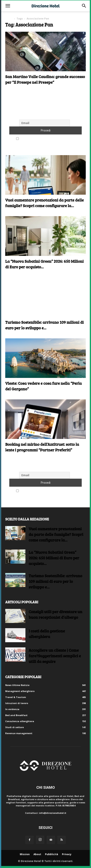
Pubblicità (52, 854)
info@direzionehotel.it (53, 813)
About (37, 854)
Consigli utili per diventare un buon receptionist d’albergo (55, 614)
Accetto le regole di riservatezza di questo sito (45, 139)
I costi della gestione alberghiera (47, 634)
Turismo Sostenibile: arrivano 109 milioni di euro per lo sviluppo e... (44, 325)
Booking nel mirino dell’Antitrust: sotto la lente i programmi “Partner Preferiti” (42, 447)
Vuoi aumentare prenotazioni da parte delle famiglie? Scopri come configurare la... (44, 203)
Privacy (67, 854)
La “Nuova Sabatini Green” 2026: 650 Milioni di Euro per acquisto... (54, 558)
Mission (25, 854)
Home (9, 19)
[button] (8, 6)
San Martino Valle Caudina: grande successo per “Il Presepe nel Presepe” (45, 79)
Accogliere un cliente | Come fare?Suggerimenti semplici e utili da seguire (55, 656)
